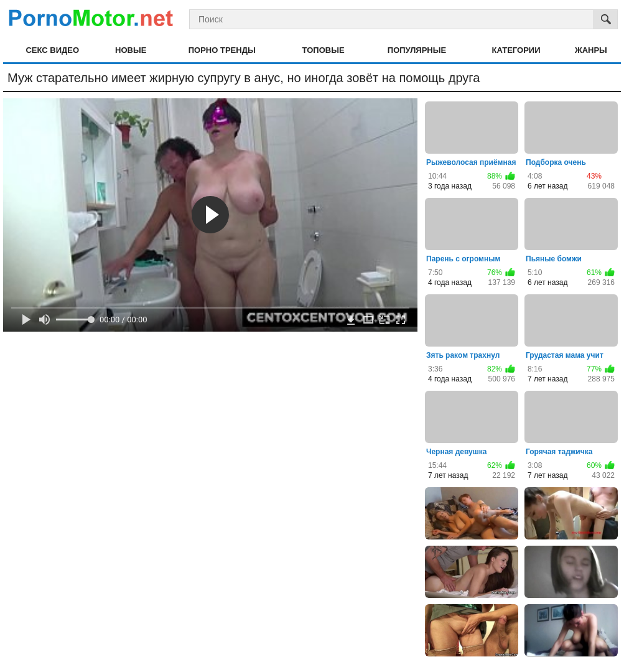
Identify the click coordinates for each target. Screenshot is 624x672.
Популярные (417, 50)
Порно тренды (222, 50)
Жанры (591, 50)
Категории (516, 50)
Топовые (324, 50)
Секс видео (52, 50)
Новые (131, 50)
